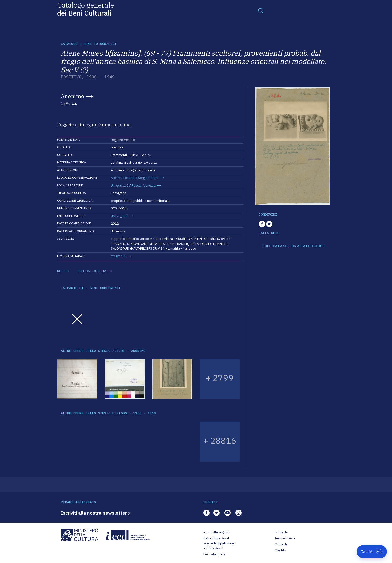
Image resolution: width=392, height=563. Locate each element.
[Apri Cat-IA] (372, 552)
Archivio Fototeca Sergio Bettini (135, 178)
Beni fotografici (100, 44)
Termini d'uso (285, 538)
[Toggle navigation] (261, 10)
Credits (280, 550)
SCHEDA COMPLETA (92, 271)
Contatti (281, 544)
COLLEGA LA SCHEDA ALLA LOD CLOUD (294, 246)
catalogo (69, 44)
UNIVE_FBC (119, 216)
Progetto (281, 532)
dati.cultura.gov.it (216, 538)
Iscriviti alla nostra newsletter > (96, 513)
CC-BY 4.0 (118, 256)
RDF (60, 271)
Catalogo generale (86, 9)
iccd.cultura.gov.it (217, 532)
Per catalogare (215, 554)
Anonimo (73, 96)
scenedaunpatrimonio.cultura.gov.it (220, 546)
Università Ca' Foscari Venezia (133, 186)
